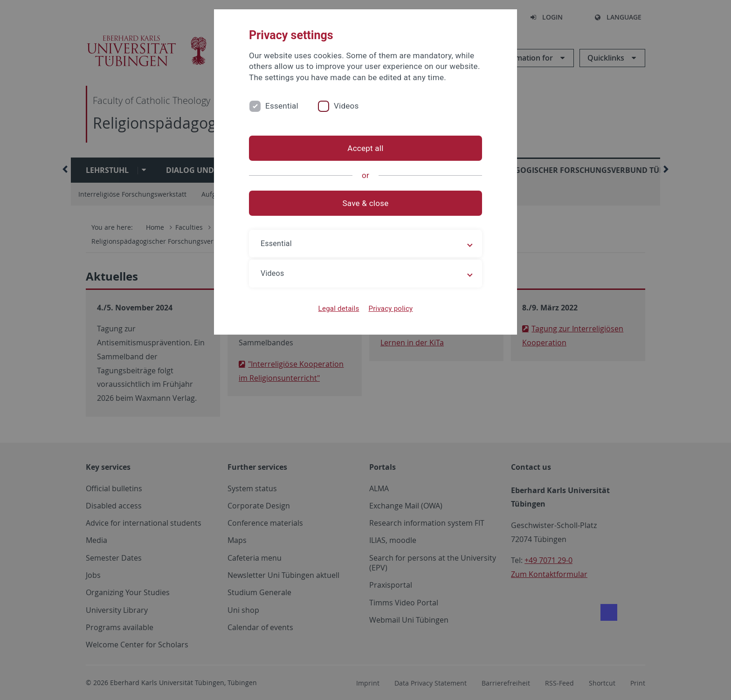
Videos (346, 106)
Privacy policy (390, 309)
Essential (282, 106)
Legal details (339, 309)
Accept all (365, 148)
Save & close (366, 203)
